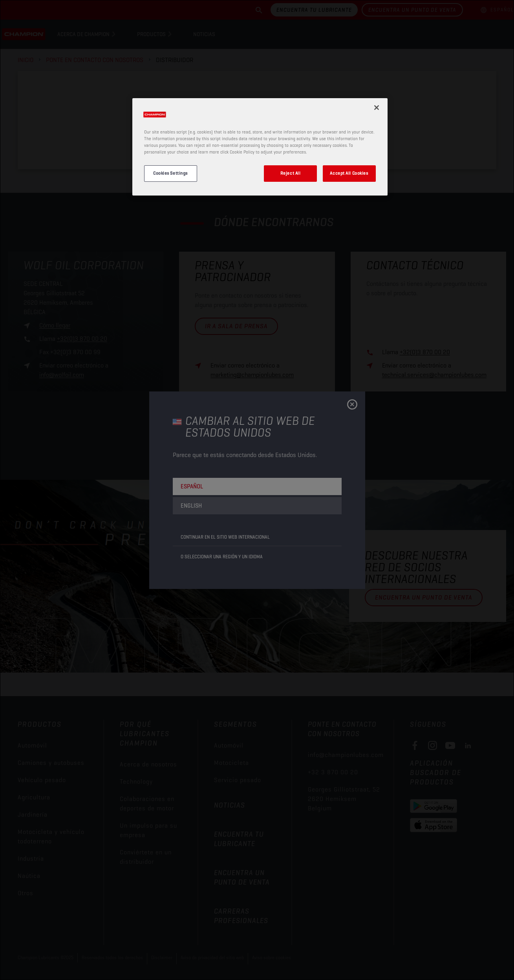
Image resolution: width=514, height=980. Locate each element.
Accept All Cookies (349, 173)
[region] (260, 147)
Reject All (291, 173)
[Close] (377, 108)
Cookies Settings (170, 173)
